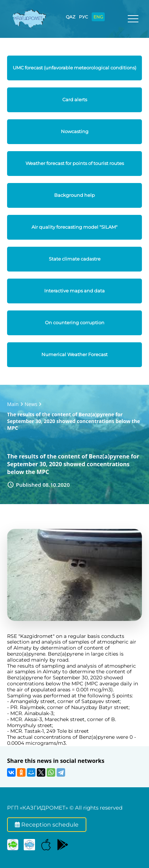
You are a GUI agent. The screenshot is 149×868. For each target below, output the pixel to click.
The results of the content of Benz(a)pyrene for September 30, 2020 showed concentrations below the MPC (74, 421)
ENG (98, 17)
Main (13, 404)
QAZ (71, 17)
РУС (84, 17)
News (31, 404)
